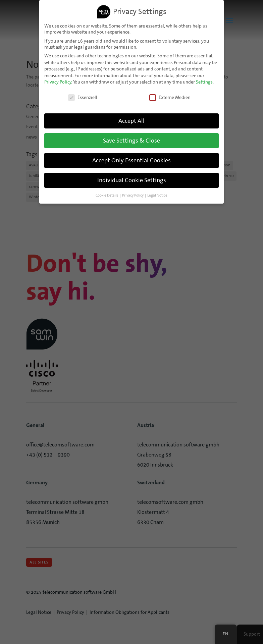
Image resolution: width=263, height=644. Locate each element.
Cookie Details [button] (107, 194)
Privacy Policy (58, 81)
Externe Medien (170, 96)
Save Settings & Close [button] (131, 139)
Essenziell (83, 96)
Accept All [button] (131, 119)
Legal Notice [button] (157, 194)
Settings (204, 81)
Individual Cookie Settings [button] (132, 179)
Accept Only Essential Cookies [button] (131, 159)
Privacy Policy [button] (133, 194)
